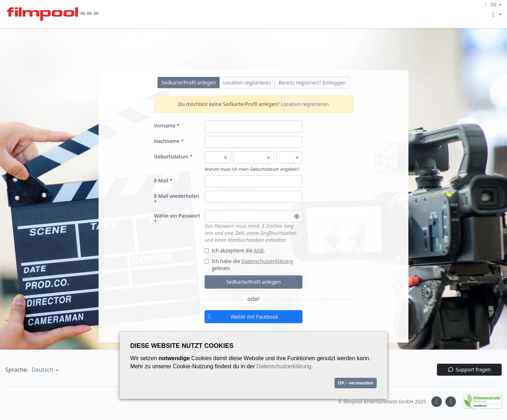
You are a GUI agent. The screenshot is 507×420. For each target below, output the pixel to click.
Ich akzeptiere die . (235, 250)
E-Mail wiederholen (177, 199)
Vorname (167, 126)
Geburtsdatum (173, 156)
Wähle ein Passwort (177, 219)
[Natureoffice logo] (479, 402)
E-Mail (163, 180)
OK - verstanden (356, 383)
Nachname (169, 141)
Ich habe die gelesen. (249, 265)
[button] (492, 4)
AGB (259, 250)
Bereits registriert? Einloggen (312, 83)
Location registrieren (247, 83)
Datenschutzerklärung (267, 261)
